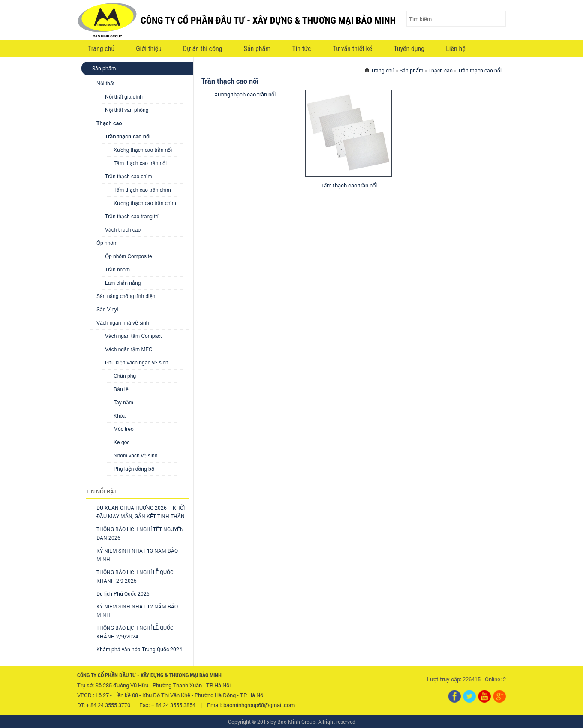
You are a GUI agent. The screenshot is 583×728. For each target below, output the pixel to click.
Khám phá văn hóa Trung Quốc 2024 (139, 649)
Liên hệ (455, 49)
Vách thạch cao (123, 230)
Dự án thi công (203, 49)
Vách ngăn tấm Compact (133, 336)
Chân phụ (125, 376)
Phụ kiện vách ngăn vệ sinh (137, 363)
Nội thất (105, 84)
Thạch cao (109, 123)
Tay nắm (123, 403)
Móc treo (124, 429)
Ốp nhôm (107, 243)
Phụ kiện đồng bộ (134, 469)
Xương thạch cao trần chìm (145, 203)
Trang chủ (101, 49)
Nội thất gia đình (124, 97)
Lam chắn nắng (123, 283)
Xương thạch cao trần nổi (143, 150)
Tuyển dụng (409, 49)
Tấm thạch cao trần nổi (140, 163)
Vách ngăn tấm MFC (129, 349)
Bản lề (121, 389)
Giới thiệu (149, 49)
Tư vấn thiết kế (352, 49)
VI (478, 49)
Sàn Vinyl (107, 310)
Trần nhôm (117, 270)
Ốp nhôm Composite (129, 256)
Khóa (120, 416)
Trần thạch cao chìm (129, 177)
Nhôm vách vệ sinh (135, 456)
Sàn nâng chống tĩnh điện (126, 296)
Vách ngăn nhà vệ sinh (123, 323)
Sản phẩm (257, 49)
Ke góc (122, 442)
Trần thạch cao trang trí (132, 217)
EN (493, 49)
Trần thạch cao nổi (128, 137)
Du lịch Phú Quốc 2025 (123, 593)
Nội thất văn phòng (127, 110)
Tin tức (301, 49)
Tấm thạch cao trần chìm (142, 190)
